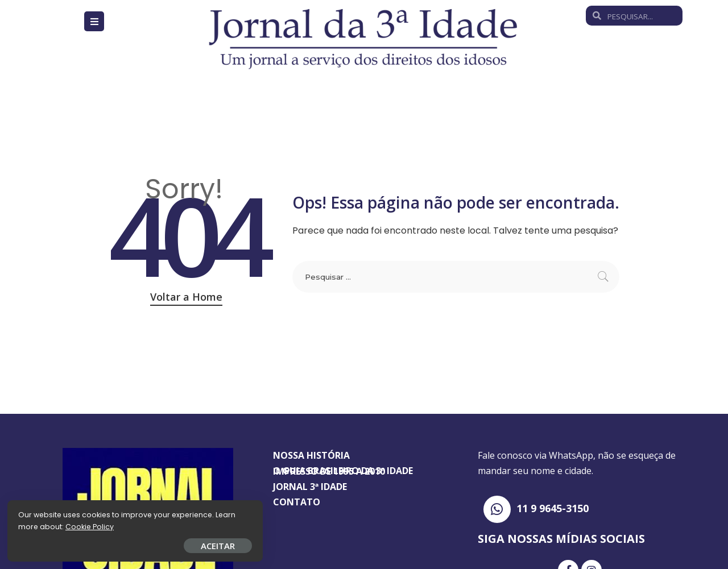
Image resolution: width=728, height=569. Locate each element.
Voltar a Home (186, 297)
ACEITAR (134, 544)
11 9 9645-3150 (553, 508)
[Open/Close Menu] (94, 21)
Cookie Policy (44, 525)
